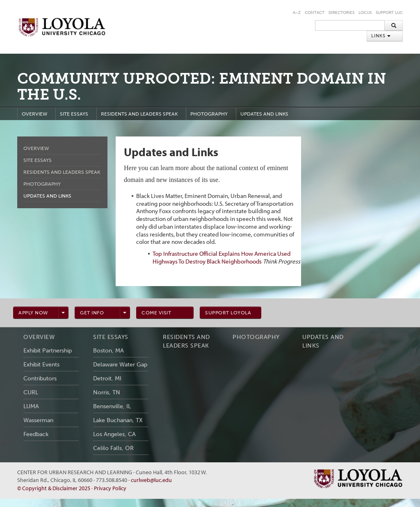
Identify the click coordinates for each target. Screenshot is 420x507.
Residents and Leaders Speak (139, 114)
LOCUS (365, 13)
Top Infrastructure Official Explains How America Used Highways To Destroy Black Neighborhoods (221, 257)
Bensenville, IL (112, 407)
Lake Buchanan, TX (118, 421)
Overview (34, 114)
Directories (341, 13)
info (92, 313)
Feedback (36, 434)
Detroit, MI (107, 379)
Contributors (40, 379)
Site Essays (74, 114)
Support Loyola (228, 313)
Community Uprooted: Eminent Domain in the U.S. (202, 87)
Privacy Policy (110, 488)
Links (381, 36)
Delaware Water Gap (120, 365)
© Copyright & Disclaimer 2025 (54, 488)
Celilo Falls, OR (113, 448)
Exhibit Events (41, 365)
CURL (31, 393)
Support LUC (389, 13)
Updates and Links (264, 114)
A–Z (297, 13)
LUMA (31, 407)
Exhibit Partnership (48, 351)
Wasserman (38, 421)
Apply (33, 313)
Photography (209, 114)
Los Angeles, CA (114, 434)
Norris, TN (107, 393)
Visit (156, 313)
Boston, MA (108, 351)
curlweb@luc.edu (151, 480)
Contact (315, 13)
